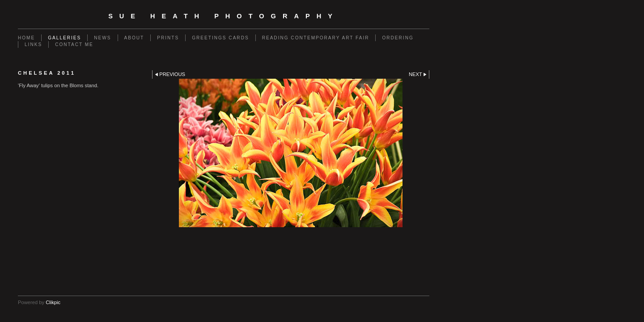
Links (33, 44)
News (102, 38)
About (134, 38)
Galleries (64, 38)
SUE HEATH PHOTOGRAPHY (224, 16)
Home (26, 38)
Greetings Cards (220, 38)
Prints (168, 38)
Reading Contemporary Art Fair (316, 38)
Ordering (398, 38)
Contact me (74, 44)
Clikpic (53, 302)
